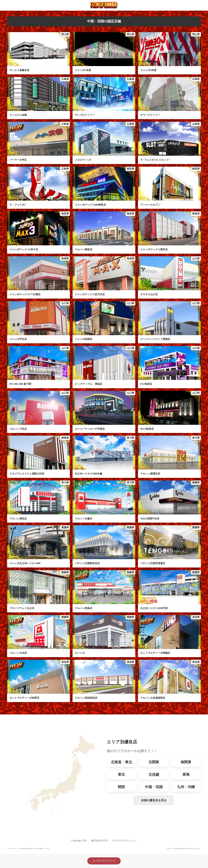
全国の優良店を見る (148, 800)
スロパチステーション (124, 841)
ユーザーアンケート (104, 861)
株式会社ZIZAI (99, 841)
